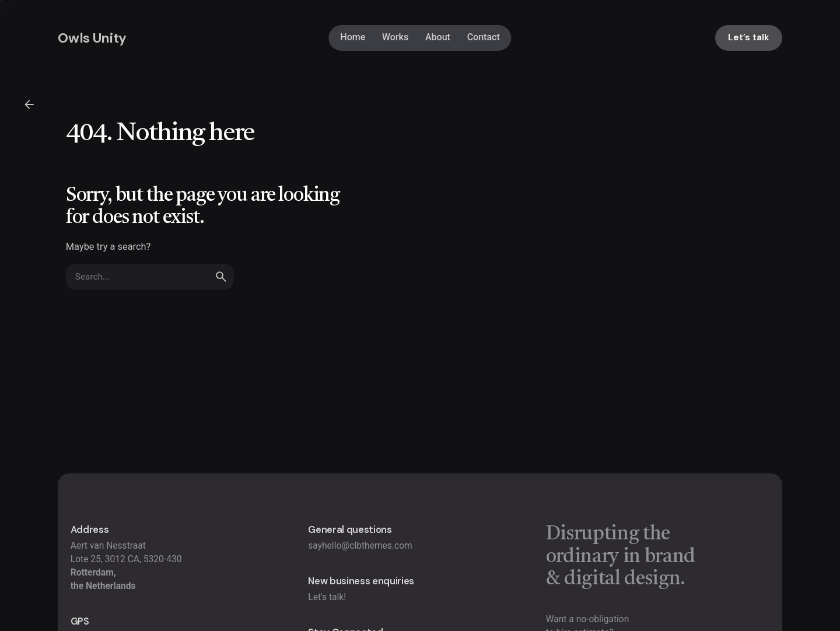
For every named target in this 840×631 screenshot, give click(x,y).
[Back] (29, 104)
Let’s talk (749, 37)
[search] (221, 288)
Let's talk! (327, 597)
